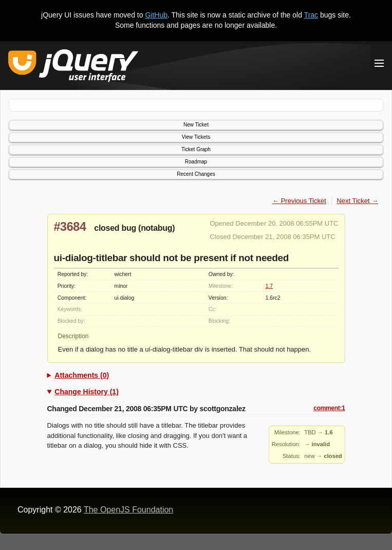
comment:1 (329, 408)
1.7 (269, 286)
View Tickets (196, 137)
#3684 (70, 227)
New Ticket (196, 125)
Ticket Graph (196, 149)
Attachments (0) (82, 375)
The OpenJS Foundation (128, 510)
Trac (311, 15)
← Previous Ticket (299, 201)
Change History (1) (86, 392)
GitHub (156, 15)
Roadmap (196, 162)
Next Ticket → (357, 201)
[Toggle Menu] (379, 63)
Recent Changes (196, 174)
